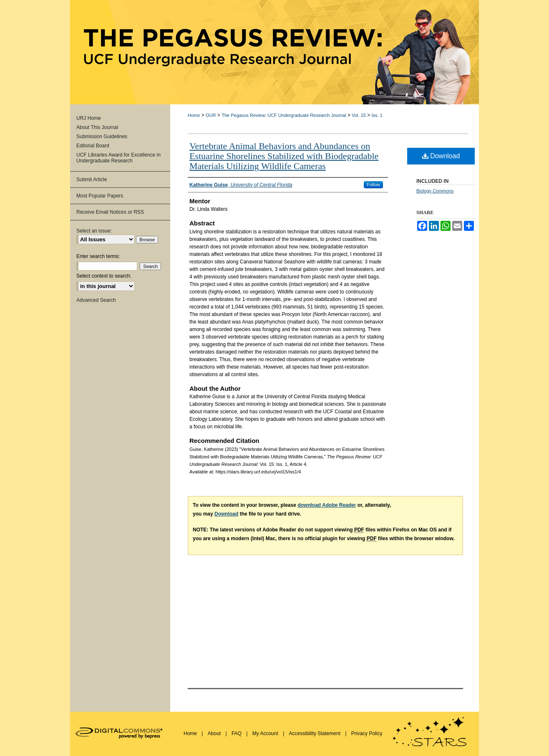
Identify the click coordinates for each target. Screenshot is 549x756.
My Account (266, 733)
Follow (373, 185)
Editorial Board (93, 146)
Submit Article (92, 180)
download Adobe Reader (327, 505)
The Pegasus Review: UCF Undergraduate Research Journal (284, 115)
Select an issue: (94, 231)
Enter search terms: (98, 256)
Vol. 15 (359, 115)
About (215, 733)
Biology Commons (435, 191)
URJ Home (89, 118)
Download (441, 156)
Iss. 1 (377, 115)
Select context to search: (104, 276)
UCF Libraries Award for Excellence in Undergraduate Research (118, 158)
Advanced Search (96, 300)
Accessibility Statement (316, 733)
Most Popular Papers (100, 196)
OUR (211, 115)
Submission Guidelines (102, 137)
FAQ (237, 733)
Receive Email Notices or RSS (110, 212)
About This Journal (97, 127)
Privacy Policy (367, 733)
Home (194, 115)
